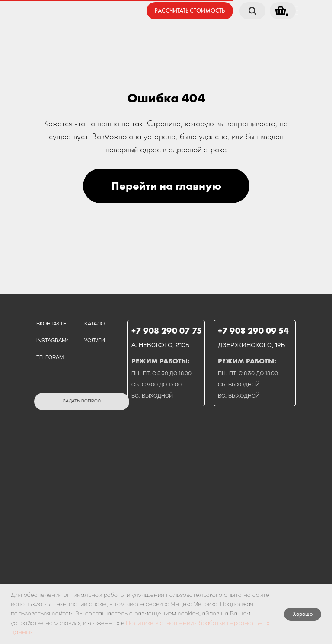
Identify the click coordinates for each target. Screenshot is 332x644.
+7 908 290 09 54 (253, 331)
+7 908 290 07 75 (167, 331)
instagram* (52, 341)
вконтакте (51, 324)
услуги (95, 341)
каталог (96, 324)
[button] (190, 11)
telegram (50, 358)
